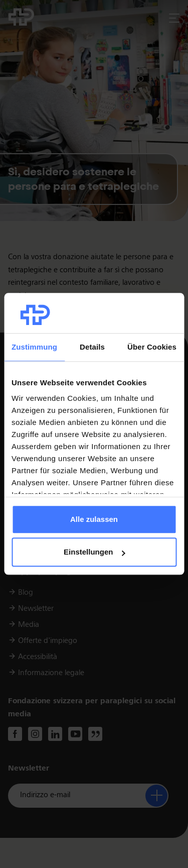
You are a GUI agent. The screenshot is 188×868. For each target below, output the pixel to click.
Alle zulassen (94, 519)
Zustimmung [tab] (34, 347)
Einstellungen (94, 552)
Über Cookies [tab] (152, 347)
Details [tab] (92, 347)
